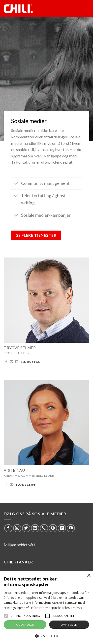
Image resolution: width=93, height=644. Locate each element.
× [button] (89, 576)
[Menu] (86, 9)
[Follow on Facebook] (6, 362)
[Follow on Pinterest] (53, 528)
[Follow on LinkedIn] (17, 362)
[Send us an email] (11, 362)
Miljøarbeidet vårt (19, 545)
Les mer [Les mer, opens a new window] (77, 608)
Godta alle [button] (25, 625)
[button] (6, 616)
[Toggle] (16, 184)
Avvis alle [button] (69, 625)
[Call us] (44, 528)
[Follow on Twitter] (26, 528)
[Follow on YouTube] (71, 528)
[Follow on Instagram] (17, 528)
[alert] (46, 608)
